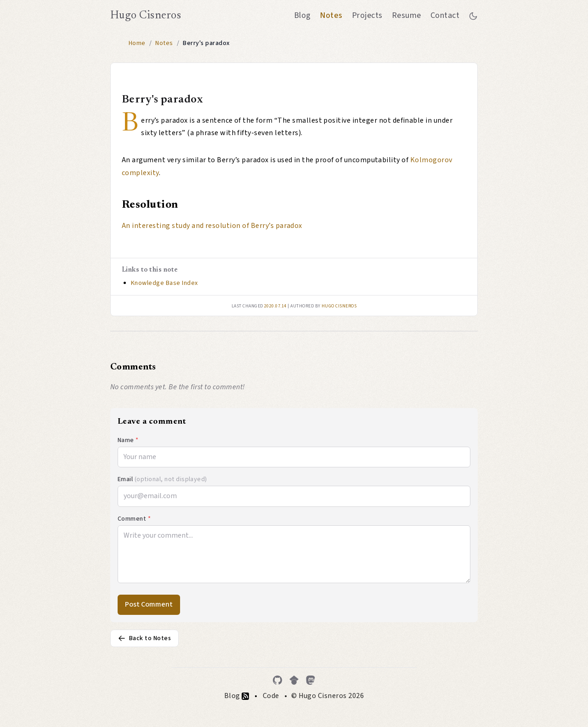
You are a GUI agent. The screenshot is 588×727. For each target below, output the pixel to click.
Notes (331, 15)
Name (128, 440)
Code (271, 696)
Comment (134, 519)
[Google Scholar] (294, 680)
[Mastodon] (311, 680)
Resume (407, 15)
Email (162, 479)
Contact (445, 15)
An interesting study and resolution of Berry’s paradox (212, 226)
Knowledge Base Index (164, 283)
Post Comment (149, 604)
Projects (367, 15)
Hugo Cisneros (146, 16)
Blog (302, 15)
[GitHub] (277, 680)
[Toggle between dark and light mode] (473, 16)
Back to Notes (144, 638)
